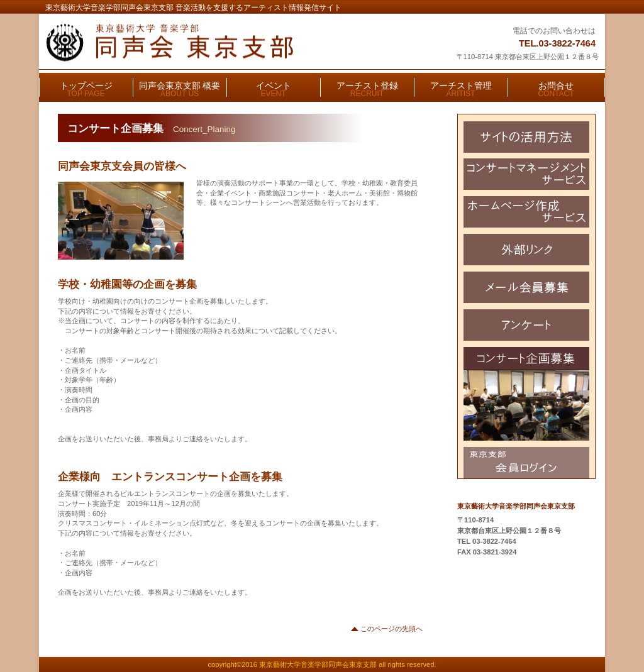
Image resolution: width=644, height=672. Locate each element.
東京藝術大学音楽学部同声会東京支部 (201, 43)
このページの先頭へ (391, 629)
